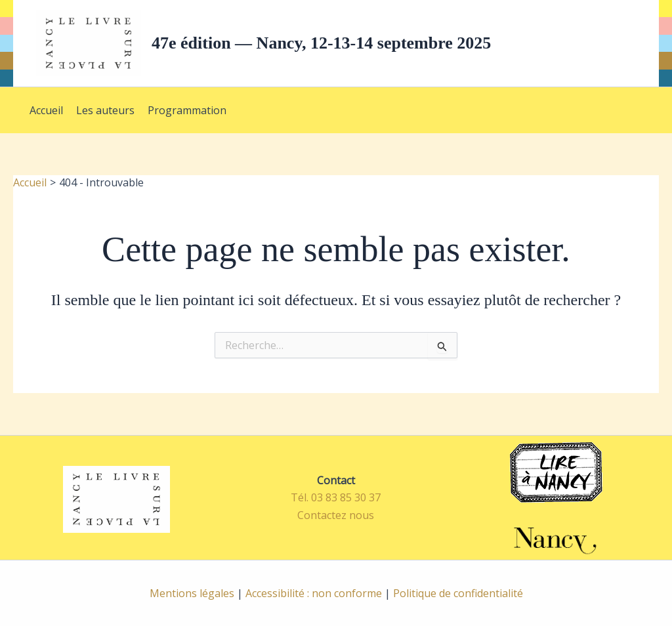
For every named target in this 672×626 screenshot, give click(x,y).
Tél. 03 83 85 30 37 (336, 497)
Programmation (187, 110)
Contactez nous (336, 515)
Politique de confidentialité (458, 593)
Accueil (46, 110)
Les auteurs (105, 110)
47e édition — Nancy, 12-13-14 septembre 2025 (321, 43)
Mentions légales (192, 593)
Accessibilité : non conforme (314, 593)
